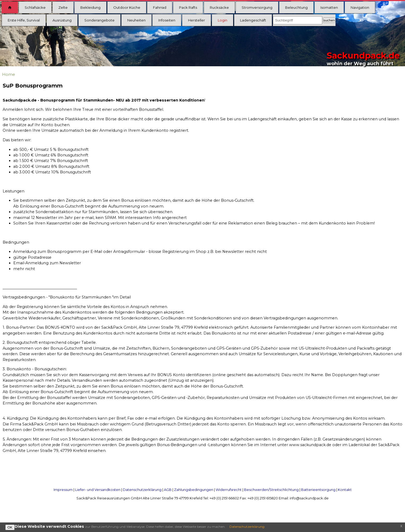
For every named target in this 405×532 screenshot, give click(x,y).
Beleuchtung (296, 7)
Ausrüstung (62, 20)
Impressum (63, 490)
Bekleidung (90, 7)
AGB (168, 490)
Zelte (63, 7)
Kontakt (345, 490)
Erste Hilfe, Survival (24, 20)
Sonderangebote (99, 20)
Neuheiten (136, 20)
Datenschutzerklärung (142, 490)
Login (223, 20)
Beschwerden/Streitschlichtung (271, 490)
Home (9, 74)
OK (10, 527)
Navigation (360, 7)
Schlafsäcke (35, 7)
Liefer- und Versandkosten (98, 490)
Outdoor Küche (127, 7)
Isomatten (329, 7)
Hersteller (197, 20)
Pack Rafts (188, 7)
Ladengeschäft (253, 20)
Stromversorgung (257, 7)
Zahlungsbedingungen (194, 490)
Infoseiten (167, 20)
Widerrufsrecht (229, 490)
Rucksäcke (219, 7)
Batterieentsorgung (318, 490)
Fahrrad (160, 7)
